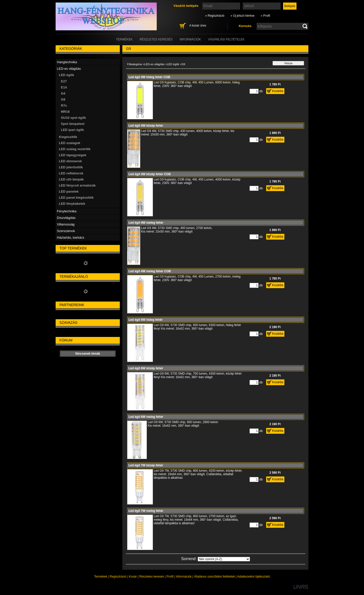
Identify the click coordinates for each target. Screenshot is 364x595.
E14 (64, 87)
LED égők (173, 64)
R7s (64, 106)
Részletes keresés (152, 577)
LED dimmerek (70, 161)
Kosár (133, 577)
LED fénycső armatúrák (77, 185)
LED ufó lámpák (71, 179)
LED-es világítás (154, 64)
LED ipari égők (72, 130)
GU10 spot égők (73, 118)
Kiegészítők (68, 137)
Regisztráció (118, 577)
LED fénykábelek (72, 204)
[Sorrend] (224, 559)
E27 (64, 81)
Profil (170, 577)
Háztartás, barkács (71, 237)
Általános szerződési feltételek (214, 577)
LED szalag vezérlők (75, 149)
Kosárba (278, 91)
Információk (184, 577)
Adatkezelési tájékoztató (253, 577)
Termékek (101, 577)
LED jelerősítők (71, 167)
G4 (63, 93)
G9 (63, 99)
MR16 (65, 112)
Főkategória (134, 64)
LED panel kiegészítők (76, 198)
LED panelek (69, 191)
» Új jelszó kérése (243, 16)
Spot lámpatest (73, 124)
